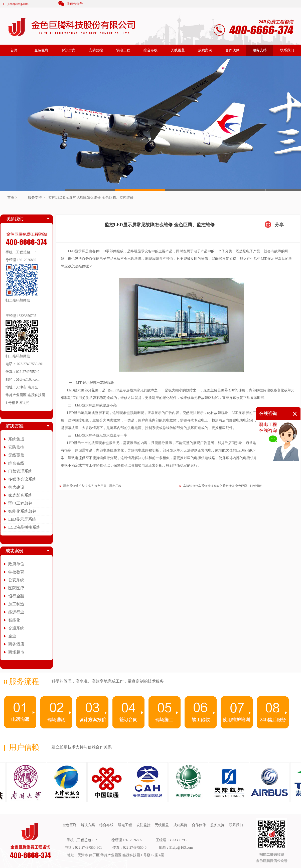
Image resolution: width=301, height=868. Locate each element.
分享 (279, 225)
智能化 (14, 620)
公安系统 (16, 580)
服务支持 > (36, 198)
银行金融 (16, 596)
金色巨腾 (41, 50)
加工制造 (16, 604)
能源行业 (16, 612)
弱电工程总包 (20, 503)
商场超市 (16, 652)
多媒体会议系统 (22, 479)
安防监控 (96, 50)
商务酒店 (16, 644)
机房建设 (16, 487)
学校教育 (16, 572)
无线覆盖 (178, 50)
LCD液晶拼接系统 (24, 527)
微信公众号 (75, 4)
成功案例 (205, 50)
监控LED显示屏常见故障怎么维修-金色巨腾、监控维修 (91, 198)
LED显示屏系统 (22, 519)
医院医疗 (16, 588)
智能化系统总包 (22, 511)
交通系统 (16, 628)
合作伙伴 (232, 50)
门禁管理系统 (20, 471)
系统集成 (16, 439)
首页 (14, 50)
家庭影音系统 (20, 495)
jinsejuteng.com (18, 4)
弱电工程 (123, 50)
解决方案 (69, 50)
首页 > (12, 198)
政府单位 (16, 564)
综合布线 (150, 50)
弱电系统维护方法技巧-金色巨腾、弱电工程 (92, 486)
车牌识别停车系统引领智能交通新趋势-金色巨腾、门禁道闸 (223, 486)
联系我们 (287, 50)
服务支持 (260, 50)
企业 (12, 636)
